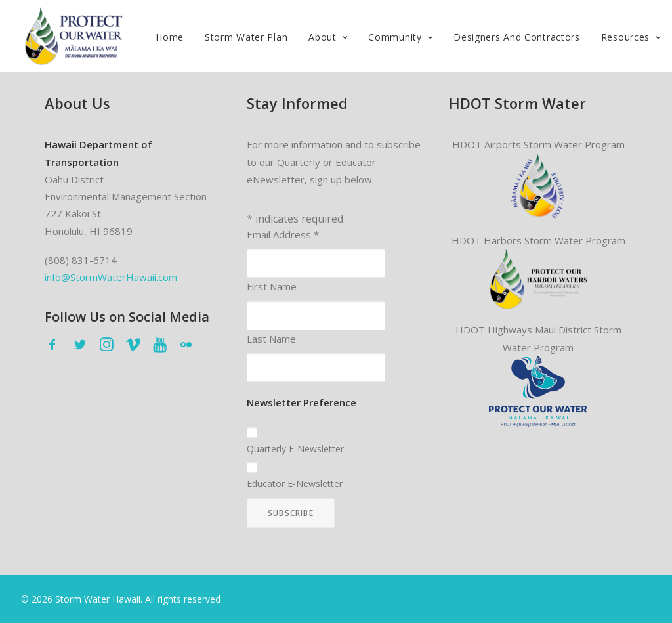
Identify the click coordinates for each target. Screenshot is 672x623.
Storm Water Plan (246, 37)
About (328, 37)
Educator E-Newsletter (295, 483)
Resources (631, 37)
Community (400, 37)
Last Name (271, 339)
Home (170, 37)
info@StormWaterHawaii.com (111, 277)
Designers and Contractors (517, 37)
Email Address (283, 234)
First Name (272, 286)
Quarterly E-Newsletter (295, 449)
